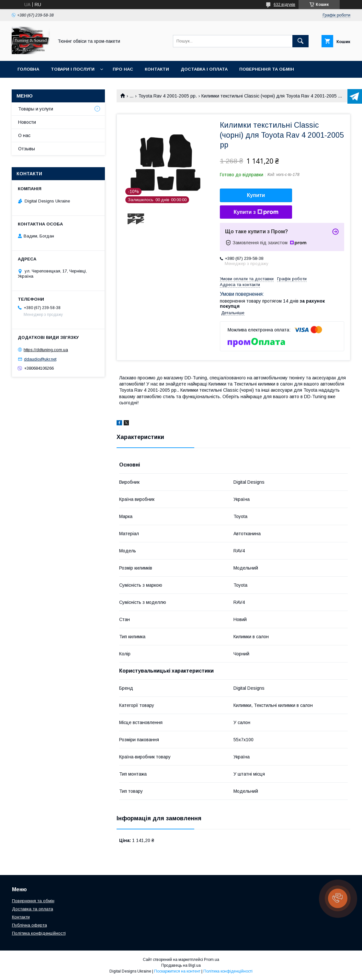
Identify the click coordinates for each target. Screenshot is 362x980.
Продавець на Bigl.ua (181, 965)
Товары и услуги (36, 109)
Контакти (157, 69)
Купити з (256, 212)
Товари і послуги (73, 69)
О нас (24, 135)
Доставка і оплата (204, 69)
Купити (256, 195)
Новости (27, 122)
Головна (28, 69)
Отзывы (27, 149)
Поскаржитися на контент (177, 971)
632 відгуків (284, 5)
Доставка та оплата (33, 909)
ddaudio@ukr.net (40, 359)
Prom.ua (212, 960)
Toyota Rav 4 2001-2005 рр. (168, 96)
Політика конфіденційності (39, 933)
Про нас (123, 69)
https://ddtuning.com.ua (46, 350)
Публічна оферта (29, 925)
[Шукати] (300, 41)
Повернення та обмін (267, 69)
